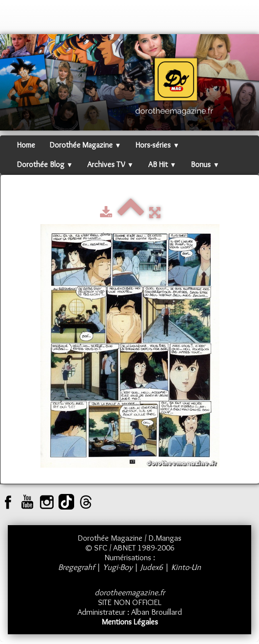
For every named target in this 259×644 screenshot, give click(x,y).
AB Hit (162, 164)
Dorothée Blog (45, 164)
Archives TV (110, 164)
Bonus (205, 164)
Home (26, 145)
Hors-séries (157, 145)
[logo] (17, 19)
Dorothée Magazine (85, 145)
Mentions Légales (130, 622)
